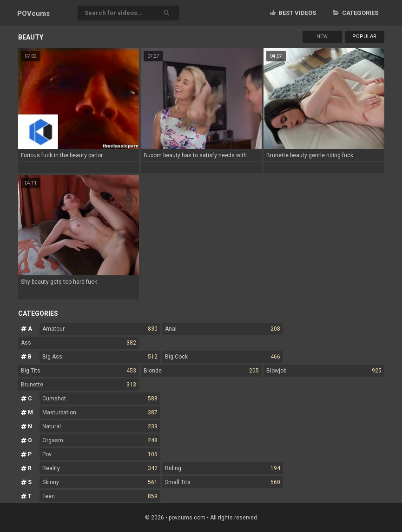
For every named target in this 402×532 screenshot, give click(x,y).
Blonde (201, 371)
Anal (223, 329)
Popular (364, 37)
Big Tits (79, 371)
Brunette (79, 385)
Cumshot (100, 399)
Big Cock (223, 357)
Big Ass (100, 357)
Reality (100, 468)
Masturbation (100, 412)
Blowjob (324, 371)
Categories (356, 13)
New (322, 37)
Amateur (100, 329)
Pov (100, 454)
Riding (223, 468)
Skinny (100, 482)
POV (33, 13)
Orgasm (100, 440)
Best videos (293, 13)
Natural (100, 426)
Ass (79, 343)
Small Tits (223, 482)
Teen (100, 496)
